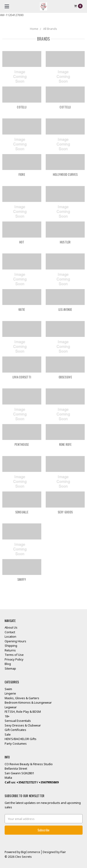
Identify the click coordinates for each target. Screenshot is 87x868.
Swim (8, 689)
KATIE (22, 309)
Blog (8, 664)
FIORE (22, 174)
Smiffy (22, 579)
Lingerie (10, 693)
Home (34, 29)
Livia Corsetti (22, 377)
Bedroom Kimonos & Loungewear (28, 702)
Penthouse (22, 444)
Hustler (65, 242)
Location (10, 636)
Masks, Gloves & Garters (22, 698)
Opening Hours (15, 641)
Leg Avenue (65, 309)
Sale (8, 734)
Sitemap (10, 668)
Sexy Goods (65, 512)
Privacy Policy (14, 659)
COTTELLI (65, 107)
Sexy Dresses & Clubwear (23, 725)
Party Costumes (16, 744)
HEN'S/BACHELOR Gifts (21, 739)
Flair (63, 852)
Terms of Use (14, 655)
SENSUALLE (22, 512)
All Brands (50, 29)
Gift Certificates (15, 730)
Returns (10, 650)
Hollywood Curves (65, 174)
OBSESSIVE (65, 377)
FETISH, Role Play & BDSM (23, 712)
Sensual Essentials (18, 721)
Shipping (11, 646)
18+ (7, 716)
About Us (11, 627)
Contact (10, 632)
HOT (22, 242)
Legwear (11, 707)
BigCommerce (31, 852)
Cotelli (22, 107)
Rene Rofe (65, 444)
